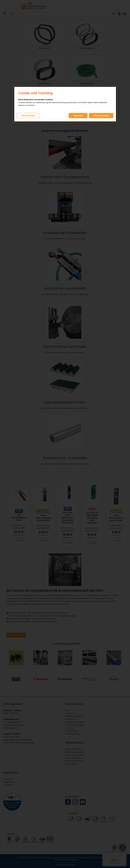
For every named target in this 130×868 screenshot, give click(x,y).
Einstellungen (28, 116)
